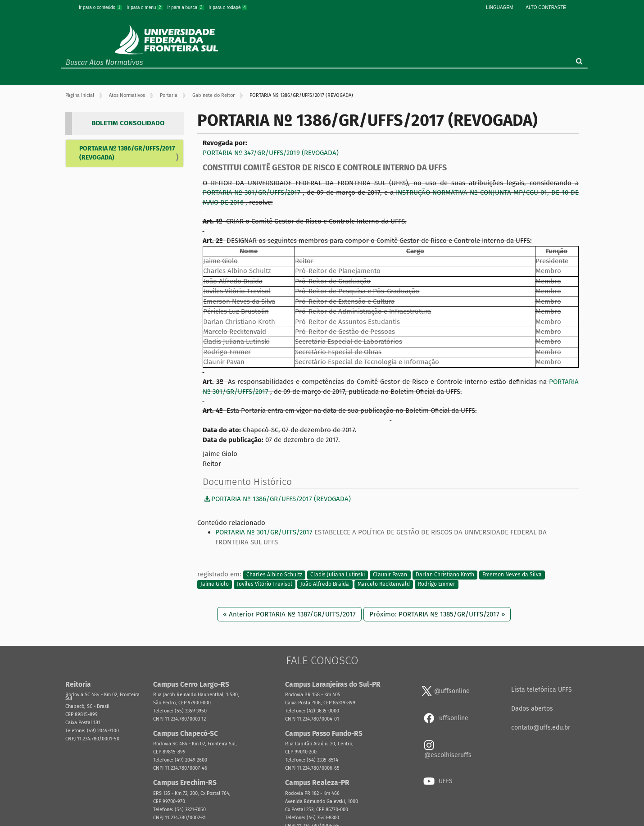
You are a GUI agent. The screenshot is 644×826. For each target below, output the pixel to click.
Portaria (169, 95)
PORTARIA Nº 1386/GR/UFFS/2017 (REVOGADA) (127, 153)
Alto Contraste (546, 7)
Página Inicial (80, 95)
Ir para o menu (145, 7)
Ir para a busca (186, 7)
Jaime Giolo (215, 584)
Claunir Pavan (390, 575)
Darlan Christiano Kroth (445, 575)
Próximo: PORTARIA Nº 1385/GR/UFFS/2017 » (437, 614)
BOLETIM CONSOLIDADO (128, 123)
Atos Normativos (127, 95)
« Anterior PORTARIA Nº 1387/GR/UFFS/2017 (289, 614)
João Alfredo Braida (325, 584)
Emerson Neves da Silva (512, 575)
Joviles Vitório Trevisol (265, 584)
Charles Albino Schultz (274, 575)
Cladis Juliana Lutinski (338, 575)
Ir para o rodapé (228, 7)
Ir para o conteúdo (101, 7)
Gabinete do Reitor (213, 95)
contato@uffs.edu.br (541, 728)
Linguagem (499, 7)
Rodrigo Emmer (437, 584)
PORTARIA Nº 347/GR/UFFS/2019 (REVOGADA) (271, 153)
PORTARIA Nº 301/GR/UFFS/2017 (253, 192)
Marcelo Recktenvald (384, 584)
